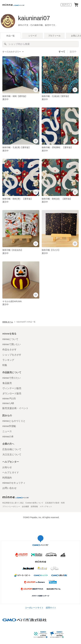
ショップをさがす (12, 355)
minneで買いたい (12, 344)
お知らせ (7, 467)
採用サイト (51, 608)
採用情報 (34, 507)
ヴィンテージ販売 (12, 388)
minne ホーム (8, 322)
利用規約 (7, 478)
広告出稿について (12, 449)
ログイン (66, 5)
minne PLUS (9, 399)
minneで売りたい (12, 378)
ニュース (7, 431)
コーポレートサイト (34, 608)
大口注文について (12, 454)
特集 (5, 365)
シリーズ (33, 36)
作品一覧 (10, 36)
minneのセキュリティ (14, 483)
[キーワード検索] (41, 44)
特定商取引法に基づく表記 (13, 503)
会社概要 (25, 507)
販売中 (73, 52)
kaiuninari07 (34, 18)
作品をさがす (9, 350)
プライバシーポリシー (11, 507)
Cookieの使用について (34, 503)
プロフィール (54, 36)
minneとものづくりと (14, 421)
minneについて (10, 339)
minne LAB (8, 403)
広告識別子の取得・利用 (55, 503)
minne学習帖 (9, 426)
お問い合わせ (9, 488)
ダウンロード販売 (12, 393)
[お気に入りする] (36, 90)
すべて (62, 52)
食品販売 (7, 383)
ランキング (8, 360)
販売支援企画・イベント (15, 408)
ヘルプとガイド (11, 472)
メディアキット (46, 507)
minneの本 (8, 437)
